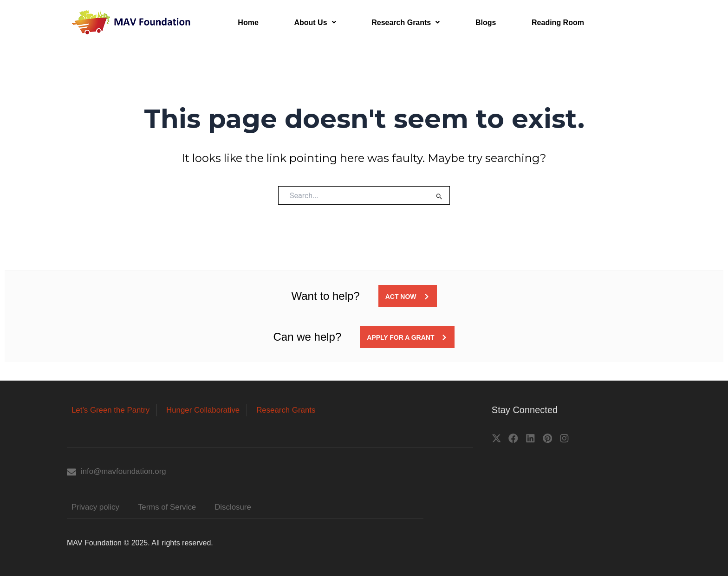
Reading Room (548, 23)
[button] (312, 23)
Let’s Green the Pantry (113, 409)
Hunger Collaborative (211, 409)
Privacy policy (97, 507)
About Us (312, 23)
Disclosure (241, 507)
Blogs (478, 23)
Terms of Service (172, 507)
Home (247, 23)
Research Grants (400, 23)
